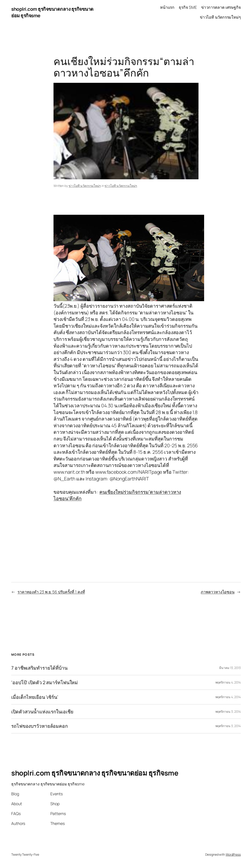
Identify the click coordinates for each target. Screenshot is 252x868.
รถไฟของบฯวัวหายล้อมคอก (40, 726)
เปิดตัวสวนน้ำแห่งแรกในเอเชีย (42, 712)
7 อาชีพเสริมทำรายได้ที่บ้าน (39, 668)
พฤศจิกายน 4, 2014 (228, 682)
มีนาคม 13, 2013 (230, 668)
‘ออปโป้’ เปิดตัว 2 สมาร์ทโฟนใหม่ (45, 682)
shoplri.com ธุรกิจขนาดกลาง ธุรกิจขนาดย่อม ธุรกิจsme (95, 773)
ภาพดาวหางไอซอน (218, 592)
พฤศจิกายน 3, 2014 (228, 711)
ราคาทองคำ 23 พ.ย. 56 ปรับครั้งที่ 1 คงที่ (51, 592)
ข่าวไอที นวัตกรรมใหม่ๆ (85, 186)
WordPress (233, 854)
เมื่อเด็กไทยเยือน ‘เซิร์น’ (35, 697)
